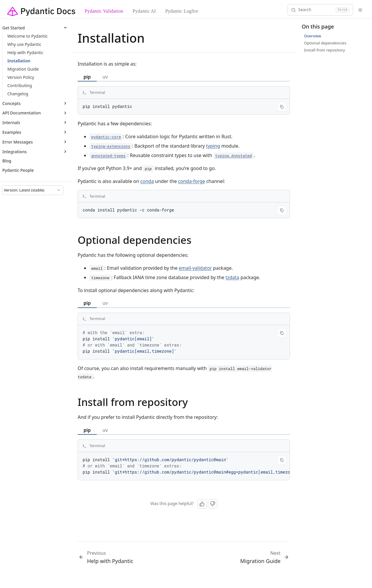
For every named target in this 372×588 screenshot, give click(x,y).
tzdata (232, 277)
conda (147, 181)
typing (213, 146)
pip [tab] (87, 77)
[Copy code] (282, 107)
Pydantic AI (144, 11)
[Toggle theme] (360, 10)
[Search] (320, 10)
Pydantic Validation (104, 11)
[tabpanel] (184, 100)
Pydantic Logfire (182, 11)
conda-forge (192, 181)
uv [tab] (105, 77)
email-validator (195, 268)
